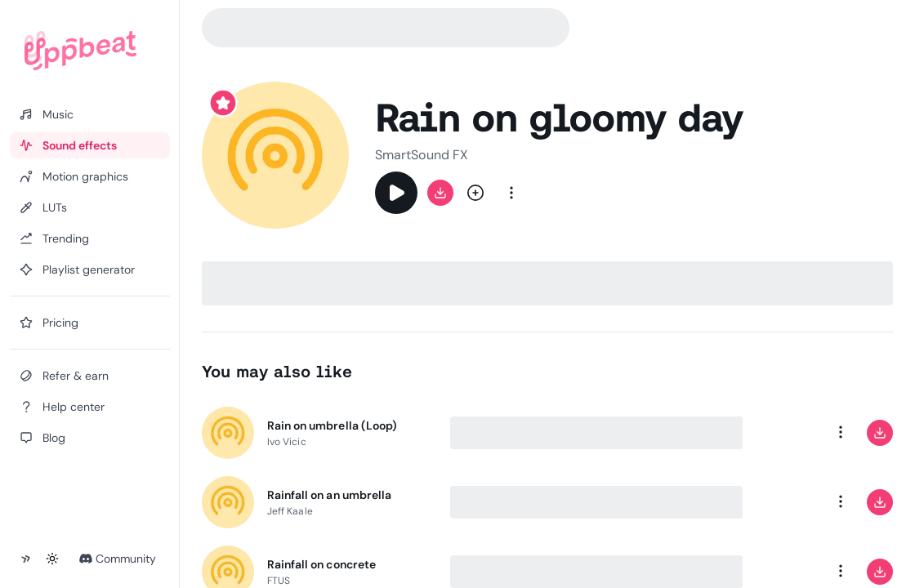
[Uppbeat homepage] (80, 51)
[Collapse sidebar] (26, 559)
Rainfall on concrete (321, 564)
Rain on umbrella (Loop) (332, 425)
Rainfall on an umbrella (329, 495)
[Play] (396, 193)
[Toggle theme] (52, 559)
